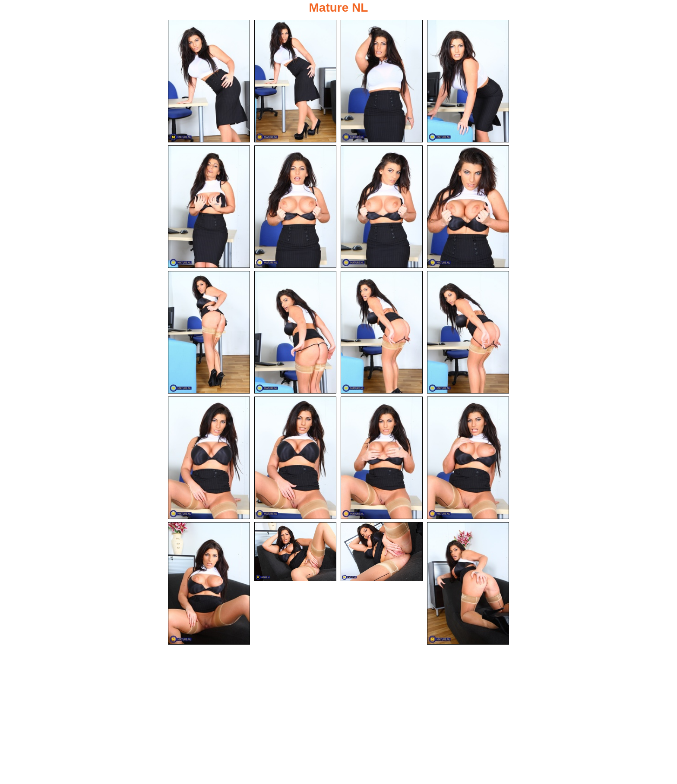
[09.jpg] (209, 332)
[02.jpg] (295, 81)
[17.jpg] (209, 583)
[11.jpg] (382, 332)
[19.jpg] (382, 552)
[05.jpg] (209, 207)
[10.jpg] (295, 332)
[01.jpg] (209, 81)
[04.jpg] (468, 81)
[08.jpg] (468, 207)
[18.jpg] (295, 552)
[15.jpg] (382, 458)
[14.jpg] (295, 458)
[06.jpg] (295, 207)
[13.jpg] (209, 458)
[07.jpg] (382, 207)
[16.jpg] (468, 458)
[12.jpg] (468, 332)
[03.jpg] (382, 81)
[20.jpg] (468, 583)
